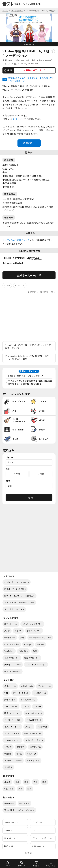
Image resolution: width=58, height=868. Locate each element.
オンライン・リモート (13, 760)
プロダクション (39, 822)
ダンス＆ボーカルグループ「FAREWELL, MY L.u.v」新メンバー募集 (27, 358)
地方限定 (8, 767)
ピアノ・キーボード (12, 727)
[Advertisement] (29, 317)
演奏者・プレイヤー (13, 665)
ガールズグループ (28, 700)
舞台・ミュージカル (13, 671)
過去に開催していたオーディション (19, 810)
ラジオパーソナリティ (34, 740)
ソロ (8, 285)
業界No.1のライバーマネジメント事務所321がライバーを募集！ (31, 79)
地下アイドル (35, 747)
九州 (21, 789)
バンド (7, 631)
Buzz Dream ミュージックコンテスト (26, 376)
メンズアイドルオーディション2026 (19, 602)
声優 (14, 64)
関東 (26, 782)
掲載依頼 (9, 846)
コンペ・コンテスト (12, 740)
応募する (29, 143)
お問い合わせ (38, 846)
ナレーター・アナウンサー (40, 637)
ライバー (21, 285)
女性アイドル (10, 700)
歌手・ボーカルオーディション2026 (19, 596)
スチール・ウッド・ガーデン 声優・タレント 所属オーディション (28, 346)
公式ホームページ (29, 275)
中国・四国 (9, 789)
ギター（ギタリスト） (34, 713)
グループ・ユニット (21, 693)
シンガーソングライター (32, 624)
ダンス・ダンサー (34, 631)
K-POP (26, 706)
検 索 (29, 498)
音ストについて (11, 838)
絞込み (36, 865)
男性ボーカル (10, 686)
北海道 (7, 782)
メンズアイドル (40, 693)
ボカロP (8, 754)
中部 (35, 782)
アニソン (29, 727)
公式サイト (18, 119)
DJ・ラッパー (10, 637)
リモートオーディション (14, 609)
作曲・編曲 (24, 651)
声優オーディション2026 (15, 589)
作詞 (35, 651)
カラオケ (8, 747)
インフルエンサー (12, 644)
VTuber (22, 64)
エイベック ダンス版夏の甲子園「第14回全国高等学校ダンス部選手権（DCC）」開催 (30, 382)
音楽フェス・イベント (33, 733)
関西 (44, 782)
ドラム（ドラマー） (34, 720)
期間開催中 (9, 803)
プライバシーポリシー (42, 838)
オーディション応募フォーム (16, 240)
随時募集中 (25, 803)
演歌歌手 (21, 747)
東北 (17, 782)
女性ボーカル (27, 686)
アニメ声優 (42, 727)
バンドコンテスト (12, 733)
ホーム (7, 865)
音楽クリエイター (12, 658)
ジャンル (22, 865)
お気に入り (51, 865)
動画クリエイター (32, 658)
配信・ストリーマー (12, 713)
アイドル (18, 631)
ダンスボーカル (45, 686)
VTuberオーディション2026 (17, 582)
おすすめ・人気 (33, 760)
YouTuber (33, 64)
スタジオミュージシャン (36, 665)
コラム (35, 830)
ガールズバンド (11, 706)
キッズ (19, 754)
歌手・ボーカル (11, 624)
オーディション (11, 822)
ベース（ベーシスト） (13, 720)
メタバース (32, 754)
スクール (8, 830)
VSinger (28, 644)
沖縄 (30, 789)
